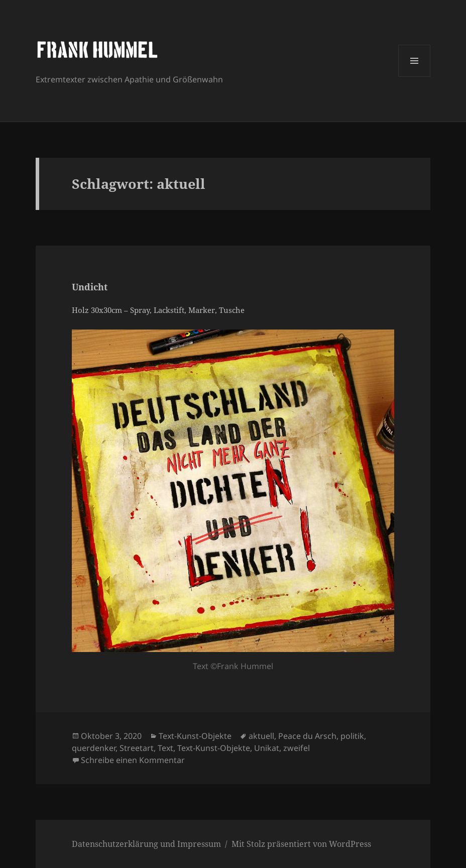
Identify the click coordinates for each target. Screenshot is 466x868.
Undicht (90, 287)
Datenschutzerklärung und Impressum (146, 844)
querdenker (94, 748)
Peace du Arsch (307, 736)
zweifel (297, 748)
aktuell (261, 736)
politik (352, 736)
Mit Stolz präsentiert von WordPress (301, 844)
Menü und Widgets (415, 77)
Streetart (137, 748)
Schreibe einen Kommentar (133, 760)
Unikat (267, 748)
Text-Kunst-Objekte (195, 736)
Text (165, 748)
